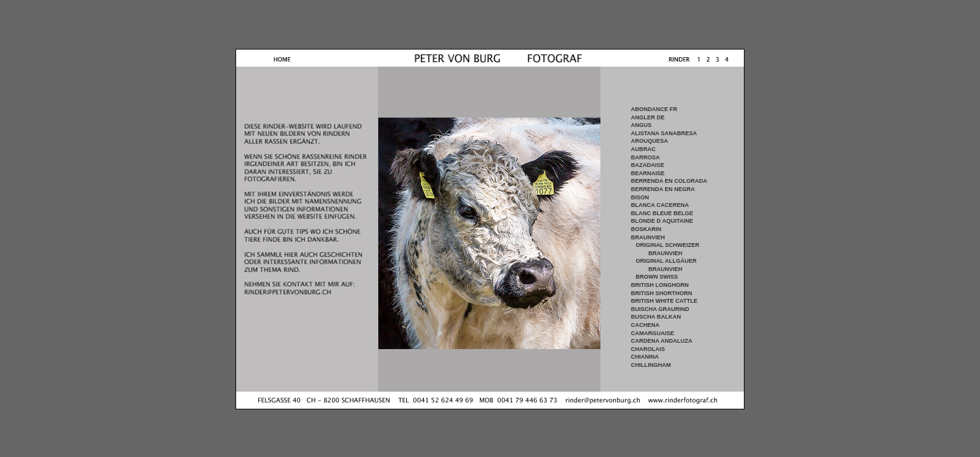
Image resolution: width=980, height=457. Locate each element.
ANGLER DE (648, 117)
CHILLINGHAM (651, 365)
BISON (640, 197)
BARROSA (646, 157)
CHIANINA (645, 357)
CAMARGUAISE (652, 333)
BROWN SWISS (657, 277)
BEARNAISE (648, 173)
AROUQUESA (650, 141)
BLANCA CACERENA (660, 205)
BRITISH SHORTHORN (662, 293)
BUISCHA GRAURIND (660, 309)
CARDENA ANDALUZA (662, 341)
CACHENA (645, 325)
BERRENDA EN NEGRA (663, 189)
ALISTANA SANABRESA (664, 133)
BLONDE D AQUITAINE (662, 221)
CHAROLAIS (648, 349)
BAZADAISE (648, 165)
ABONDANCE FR (654, 109)
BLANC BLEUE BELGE (662, 213)
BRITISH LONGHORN (660, 285)
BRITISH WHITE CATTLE (664, 301)
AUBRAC (643, 149)
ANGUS (641, 125)
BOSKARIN (646, 229)
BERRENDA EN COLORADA (669, 181)
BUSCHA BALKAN (656, 317)
